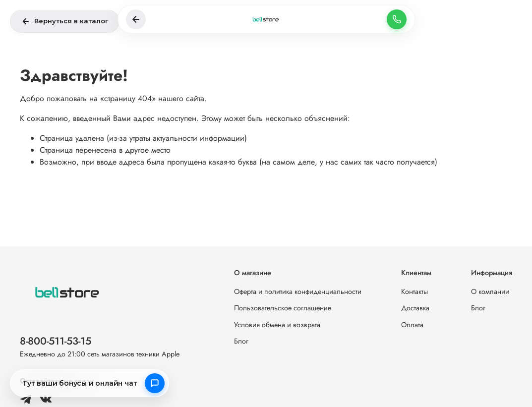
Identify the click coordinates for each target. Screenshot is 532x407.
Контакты (414, 291)
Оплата (412, 325)
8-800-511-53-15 (56, 341)
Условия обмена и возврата (277, 325)
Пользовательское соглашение (283, 308)
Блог (241, 341)
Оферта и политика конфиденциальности (298, 291)
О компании (490, 291)
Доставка (415, 308)
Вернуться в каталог (65, 21)
